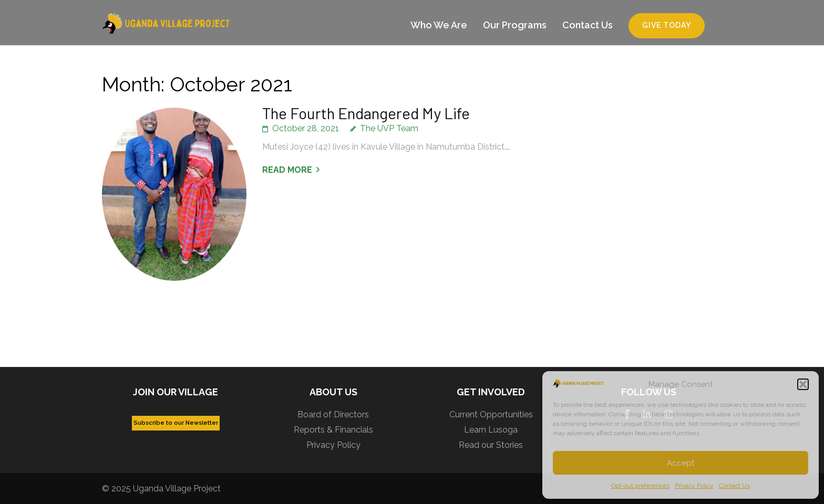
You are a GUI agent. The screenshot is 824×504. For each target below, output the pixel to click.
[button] (803, 384)
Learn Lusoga (491, 430)
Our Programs (515, 25)
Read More (287, 170)
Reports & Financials (333, 430)
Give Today (667, 25)
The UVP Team (389, 128)
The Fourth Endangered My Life (366, 113)
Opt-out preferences (640, 486)
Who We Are (439, 25)
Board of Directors (333, 414)
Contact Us (734, 486)
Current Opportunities (491, 414)
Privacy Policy (694, 486)
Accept (681, 463)
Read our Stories (491, 445)
